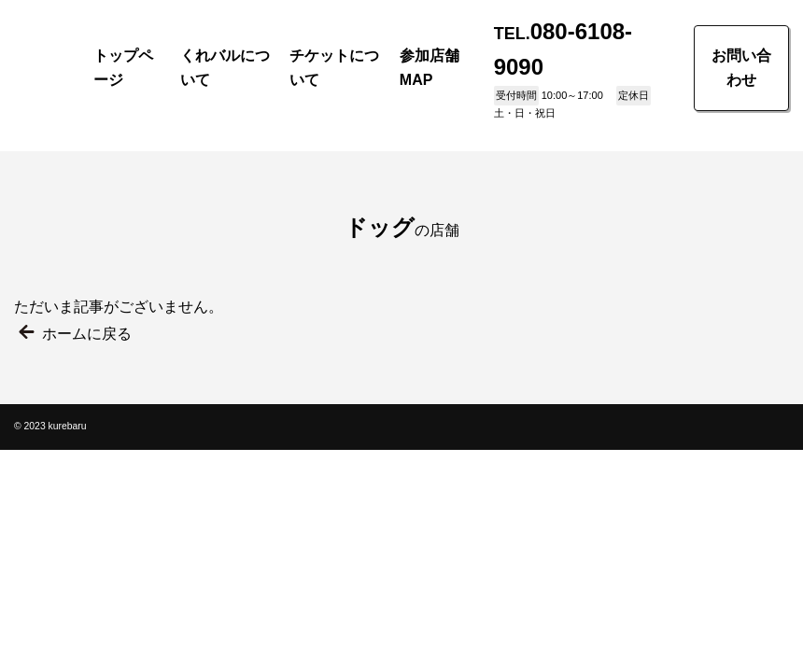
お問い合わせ (741, 68)
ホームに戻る (87, 334)
